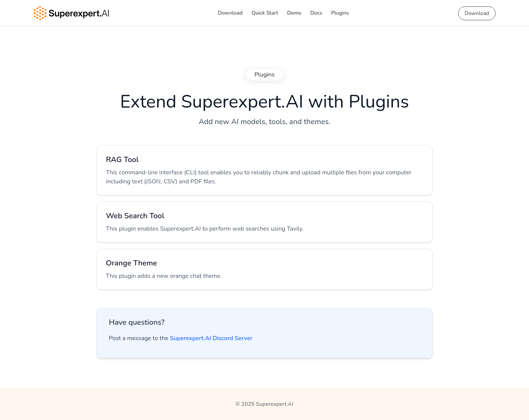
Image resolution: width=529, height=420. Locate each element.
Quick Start (265, 13)
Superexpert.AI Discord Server (211, 338)
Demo (294, 13)
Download (230, 13)
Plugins (340, 13)
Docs (316, 13)
